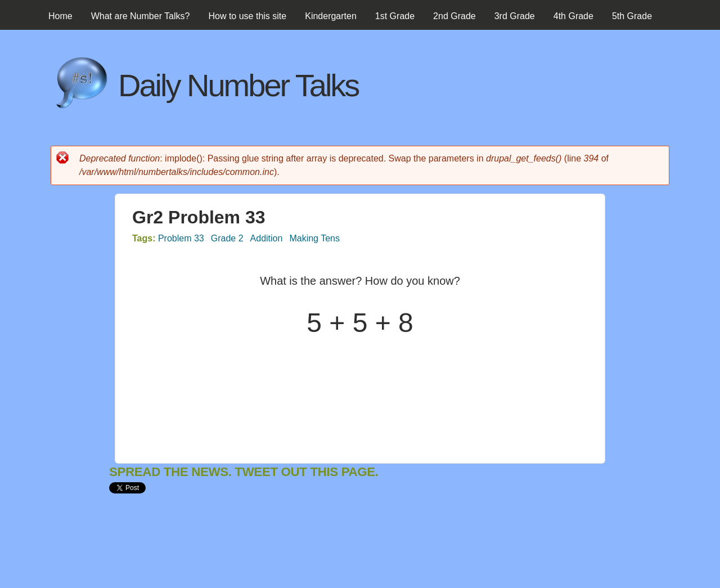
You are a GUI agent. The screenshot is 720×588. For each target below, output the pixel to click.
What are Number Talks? (141, 16)
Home (60, 16)
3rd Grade (515, 16)
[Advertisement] (314, 550)
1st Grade (395, 16)
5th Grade (632, 16)
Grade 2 (227, 238)
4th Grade (573, 16)
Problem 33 (181, 238)
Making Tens (314, 238)
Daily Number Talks (238, 85)
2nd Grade (454, 16)
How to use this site (247, 16)
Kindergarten (331, 16)
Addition (267, 238)
